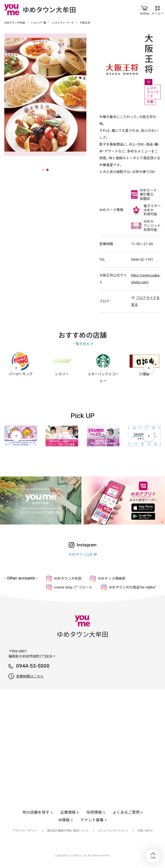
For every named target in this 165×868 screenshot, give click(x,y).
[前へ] (16, 368)
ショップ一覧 (38, 23)
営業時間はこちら (30, 676)
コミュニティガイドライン (113, 831)
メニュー (157, 9)
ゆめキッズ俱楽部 (112, 578)
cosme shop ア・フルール (73, 587)
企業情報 (68, 812)
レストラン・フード (63, 23)
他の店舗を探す (36, 812)
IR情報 (64, 820)
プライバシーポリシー (25, 831)
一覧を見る (81, 344)
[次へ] (149, 368)
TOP (153, 856)
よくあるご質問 (126, 812)
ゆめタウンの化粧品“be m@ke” (132, 587)
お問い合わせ (145, 831)
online (145, 9)
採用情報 (94, 812)
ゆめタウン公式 (81, 554)
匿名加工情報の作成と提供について (68, 831)
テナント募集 (92, 820)
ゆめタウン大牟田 (15, 23)
